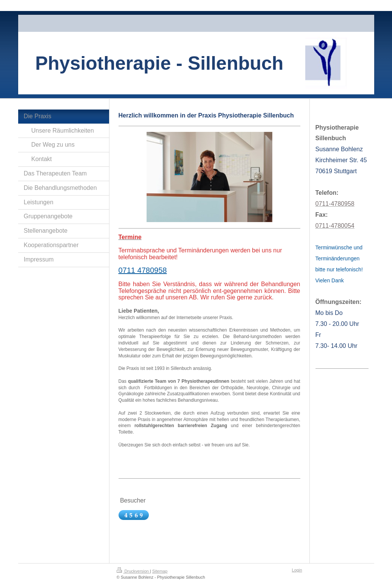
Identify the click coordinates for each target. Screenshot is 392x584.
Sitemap (160, 571)
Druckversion (133, 571)
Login (297, 570)
